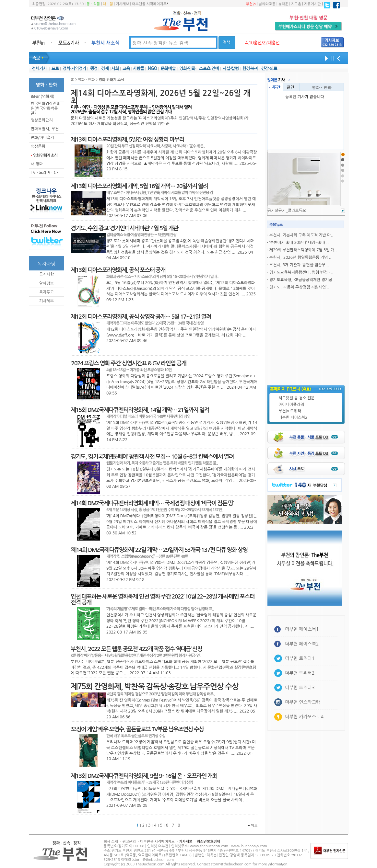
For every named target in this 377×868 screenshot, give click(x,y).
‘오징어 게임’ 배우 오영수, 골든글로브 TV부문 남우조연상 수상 (137, 729)
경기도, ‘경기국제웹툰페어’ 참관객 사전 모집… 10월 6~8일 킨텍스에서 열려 (152, 457)
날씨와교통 (267, 4)
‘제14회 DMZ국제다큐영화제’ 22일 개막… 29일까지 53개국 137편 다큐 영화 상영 (159, 550)
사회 (115, 69)
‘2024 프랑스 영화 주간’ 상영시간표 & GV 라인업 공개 (128, 363)
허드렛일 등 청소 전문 (297, 398)
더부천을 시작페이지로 (150, 4)
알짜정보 (47, 283)
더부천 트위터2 (300, 673)
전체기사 (39, 69)
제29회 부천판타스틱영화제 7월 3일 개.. (303, 250)
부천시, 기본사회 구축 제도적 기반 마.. (301, 235)
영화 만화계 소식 (45, 155)
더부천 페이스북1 (302, 629)
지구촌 (296, 4)
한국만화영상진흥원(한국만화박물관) (45, 108)
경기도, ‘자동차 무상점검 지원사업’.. (299, 287)
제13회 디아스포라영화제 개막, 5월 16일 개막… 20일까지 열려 (139, 186)
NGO (152, 69)
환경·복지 (250, 69)
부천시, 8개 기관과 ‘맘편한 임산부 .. (299, 265)
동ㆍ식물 (93, 4)
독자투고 (47, 292)
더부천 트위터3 (300, 688)
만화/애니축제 (42, 138)
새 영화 (37, 164)
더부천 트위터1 (300, 658)
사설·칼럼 (231, 69)
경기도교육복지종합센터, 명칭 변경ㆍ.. (301, 272)
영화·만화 (187, 69)
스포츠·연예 (209, 69)
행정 (94, 69)
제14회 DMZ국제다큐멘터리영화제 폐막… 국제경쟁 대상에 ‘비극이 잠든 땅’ (152, 503)
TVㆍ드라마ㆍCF (45, 173)
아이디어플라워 (291, 405)
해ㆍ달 (108, 4)
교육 (126, 69)
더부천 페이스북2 (293, 417)
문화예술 (168, 69)
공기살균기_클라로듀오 (287, 211)
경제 (105, 69)
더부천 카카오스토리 (305, 717)
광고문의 (129, 842)
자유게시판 (312, 4)
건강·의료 (269, 69)
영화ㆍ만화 (322, 87)
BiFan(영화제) (43, 97)
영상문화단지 (42, 120)
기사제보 (122, 4)
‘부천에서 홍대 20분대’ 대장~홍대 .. (299, 243)
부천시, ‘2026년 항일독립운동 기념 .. (300, 257)
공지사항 (47, 274)
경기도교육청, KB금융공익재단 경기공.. (302, 280)
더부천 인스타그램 (303, 702)
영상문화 (38, 146)
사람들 (139, 69)
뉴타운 (283, 4)
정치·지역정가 (74, 69)
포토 (55, 69)
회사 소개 (111, 842)
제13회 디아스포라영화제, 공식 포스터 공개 (118, 270)
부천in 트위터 (290, 411)
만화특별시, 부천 (45, 129)
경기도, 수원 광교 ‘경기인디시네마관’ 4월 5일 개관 (124, 228)
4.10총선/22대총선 (262, 43)
